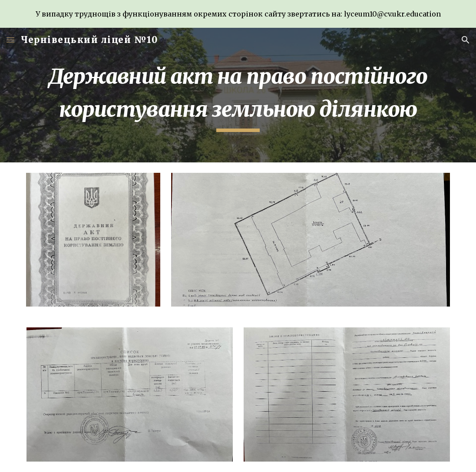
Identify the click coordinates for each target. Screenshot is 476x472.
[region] (238, 14)
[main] (238, 95)
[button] (10, 40)
